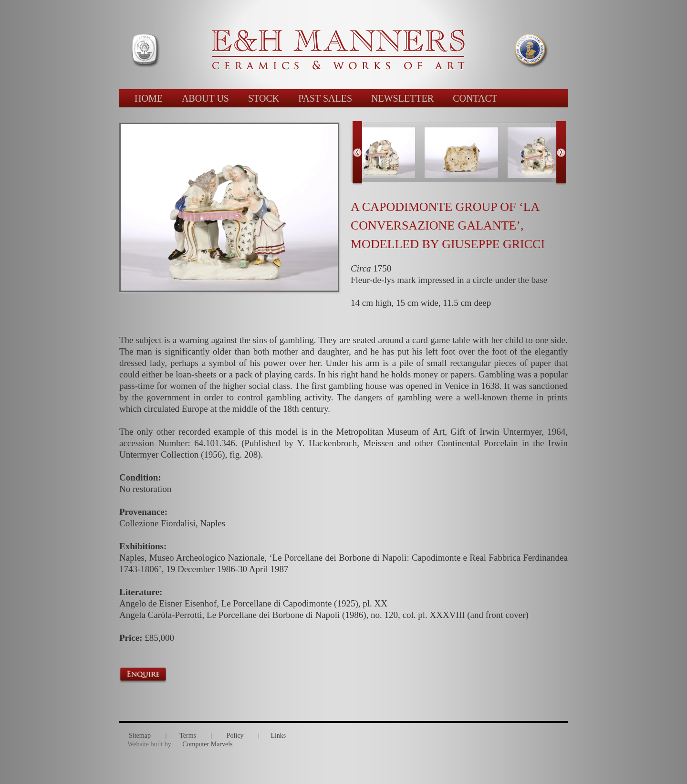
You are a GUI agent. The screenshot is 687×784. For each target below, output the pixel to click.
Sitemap (140, 736)
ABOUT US (205, 98)
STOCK (264, 98)
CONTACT (475, 98)
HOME (149, 98)
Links (278, 736)
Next (561, 153)
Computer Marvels (207, 744)
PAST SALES (325, 98)
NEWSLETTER (402, 98)
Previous (357, 153)
